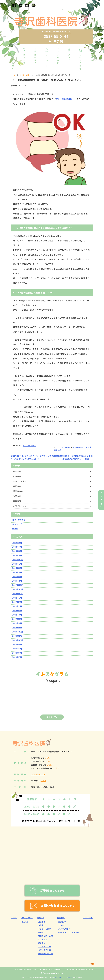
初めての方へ (13, 62)
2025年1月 (17, 543)
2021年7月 (17, 653)
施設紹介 (62, 922)
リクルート (47, 60)
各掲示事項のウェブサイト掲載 (64, 970)
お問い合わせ (80, 62)
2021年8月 (17, 649)
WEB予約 (101, 500)
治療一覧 (24, 59)
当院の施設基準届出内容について (26, 970)
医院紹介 (35, 59)
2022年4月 (17, 615)
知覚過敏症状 (78, 447)
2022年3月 (17, 619)
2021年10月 (18, 640)
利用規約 (70, 977)
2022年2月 (17, 623)
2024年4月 (17, 551)
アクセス (62, 925)
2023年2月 (17, 577)
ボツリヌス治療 (44, 950)
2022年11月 (18, 589)
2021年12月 (18, 632)
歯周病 (68, 447)
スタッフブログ (19, 520)
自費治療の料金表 (45, 954)
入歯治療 (17, 496)
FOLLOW (53, 717)
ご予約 (92, 58)
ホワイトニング (20, 506)
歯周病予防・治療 (45, 936)
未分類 (15, 529)
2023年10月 (18, 560)
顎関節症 (58, 450)
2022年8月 (17, 598)
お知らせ (58, 59)
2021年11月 (18, 636)
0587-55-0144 (38, 774)
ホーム (14, 918)
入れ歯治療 (43, 939)
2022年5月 (17, 611)
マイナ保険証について (45, 970)
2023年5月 (17, 564)
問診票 (25, 922)
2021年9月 (17, 644)
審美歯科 (17, 501)
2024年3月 (17, 555)
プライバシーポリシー (61, 977)
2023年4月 (17, 568)
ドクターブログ (29, 446)
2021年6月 (17, 657)
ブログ (69, 58)
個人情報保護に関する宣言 (85, 970)
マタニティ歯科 (20, 481)
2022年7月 (17, 602)
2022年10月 (18, 594)
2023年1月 (17, 581)
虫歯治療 (17, 471)
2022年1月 (17, 628)
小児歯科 (17, 476)
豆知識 (89, 447)
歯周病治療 (18, 491)
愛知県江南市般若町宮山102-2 (56, 32)
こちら (47, 758)
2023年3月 (17, 572)
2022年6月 (17, 606)
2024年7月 (17, 547)
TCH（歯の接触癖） (65, 99)
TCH (61, 447)
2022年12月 (18, 585)
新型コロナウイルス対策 (69, 932)
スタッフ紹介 (64, 929)
